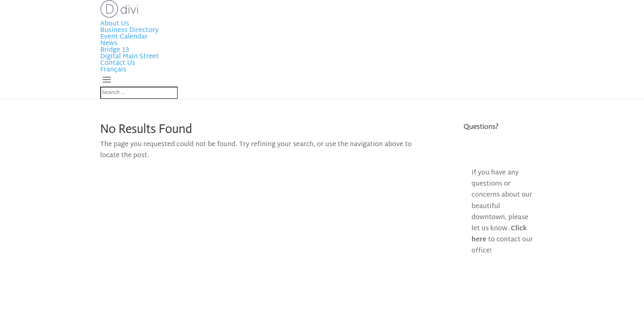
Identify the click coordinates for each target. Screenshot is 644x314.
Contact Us (118, 63)
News (109, 44)
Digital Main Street (130, 57)
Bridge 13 (115, 50)
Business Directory (129, 31)
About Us (115, 24)
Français (113, 70)
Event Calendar (124, 37)
